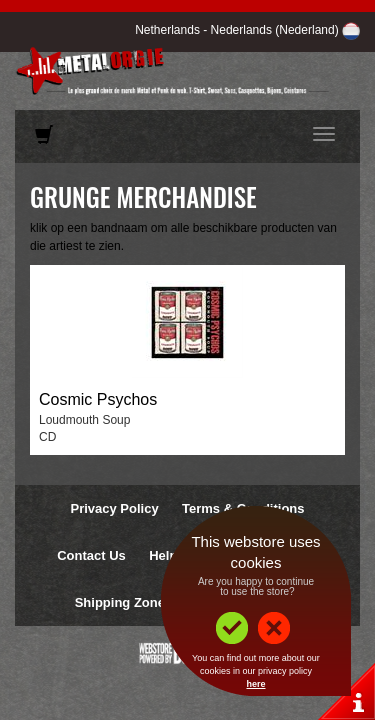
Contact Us (91, 555)
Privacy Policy (114, 508)
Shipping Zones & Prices (151, 602)
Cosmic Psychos (98, 399)
